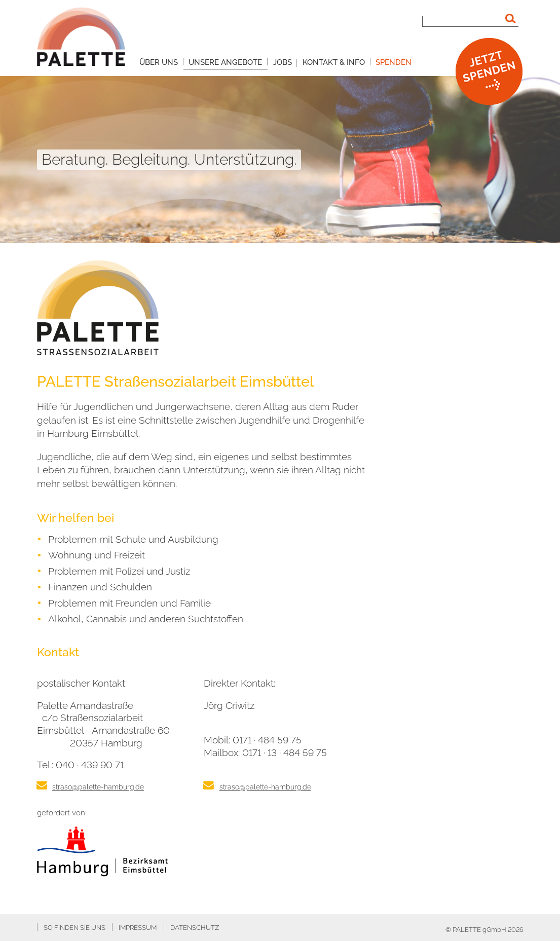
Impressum (138, 927)
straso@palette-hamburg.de (98, 787)
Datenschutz (195, 927)
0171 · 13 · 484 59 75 (285, 752)
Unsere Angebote (225, 62)
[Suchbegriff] (470, 19)
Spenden (394, 62)
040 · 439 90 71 (90, 765)
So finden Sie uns (74, 927)
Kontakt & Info (334, 62)
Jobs (283, 62)
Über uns (159, 62)
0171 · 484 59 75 (267, 740)
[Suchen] (511, 19)
